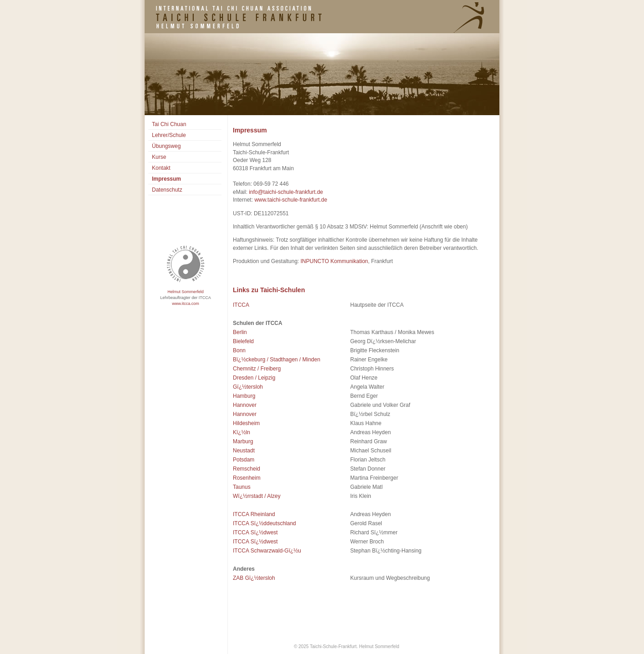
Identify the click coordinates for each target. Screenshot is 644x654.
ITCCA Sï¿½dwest (255, 532)
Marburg (243, 441)
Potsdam (244, 460)
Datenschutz (167, 190)
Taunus (242, 487)
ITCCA (241, 305)
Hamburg (244, 396)
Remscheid (247, 469)
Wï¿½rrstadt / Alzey (257, 496)
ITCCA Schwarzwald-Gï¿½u (267, 551)
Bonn (239, 350)
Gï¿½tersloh (248, 387)
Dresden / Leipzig (254, 378)
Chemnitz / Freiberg (257, 369)
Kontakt (161, 168)
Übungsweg (166, 146)
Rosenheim (247, 478)
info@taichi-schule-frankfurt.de (286, 192)
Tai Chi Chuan (169, 124)
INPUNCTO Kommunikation (333, 261)
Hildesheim (246, 423)
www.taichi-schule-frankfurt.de (291, 200)
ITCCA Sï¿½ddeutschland (264, 523)
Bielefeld (243, 341)
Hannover (245, 405)
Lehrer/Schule (169, 135)
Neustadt (244, 451)
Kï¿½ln (241, 432)
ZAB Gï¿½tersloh (254, 578)
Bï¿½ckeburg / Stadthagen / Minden (277, 360)
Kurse (159, 157)
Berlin (240, 332)
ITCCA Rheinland (254, 514)
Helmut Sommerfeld (186, 292)
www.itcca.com (186, 304)
